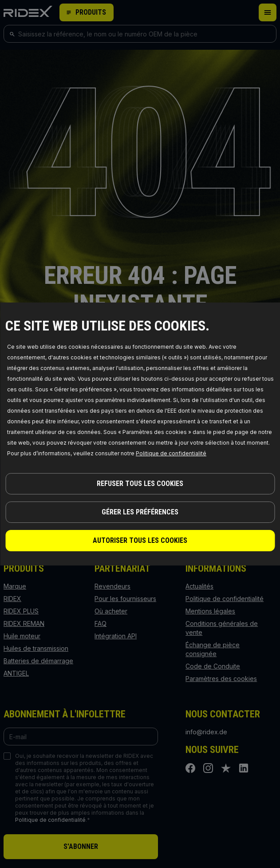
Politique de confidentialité (171, 453)
